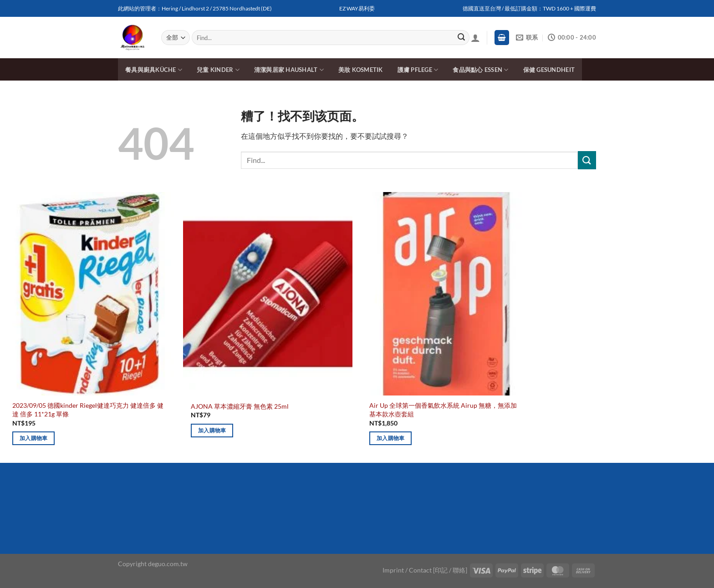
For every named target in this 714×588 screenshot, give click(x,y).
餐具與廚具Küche (154, 70)
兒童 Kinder (218, 70)
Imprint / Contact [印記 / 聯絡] (425, 570)
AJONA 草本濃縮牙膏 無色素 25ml (240, 406)
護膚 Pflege (418, 70)
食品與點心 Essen (480, 70)
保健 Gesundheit (549, 70)
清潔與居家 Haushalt (289, 70)
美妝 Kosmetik (361, 70)
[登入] (475, 38)
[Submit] (461, 38)
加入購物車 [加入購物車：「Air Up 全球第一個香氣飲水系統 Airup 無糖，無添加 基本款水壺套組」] (391, 438)
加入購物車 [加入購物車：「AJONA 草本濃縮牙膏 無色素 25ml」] (212, 430)
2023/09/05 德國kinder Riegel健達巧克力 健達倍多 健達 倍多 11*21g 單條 (88, 410)
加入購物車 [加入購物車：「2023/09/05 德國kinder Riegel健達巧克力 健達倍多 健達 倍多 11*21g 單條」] (34, 438)
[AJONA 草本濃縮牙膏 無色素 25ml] (268, 294)
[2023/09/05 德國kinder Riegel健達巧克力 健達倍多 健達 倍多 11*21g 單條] (89, 294)
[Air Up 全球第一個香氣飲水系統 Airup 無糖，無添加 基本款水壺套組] (446, 294)
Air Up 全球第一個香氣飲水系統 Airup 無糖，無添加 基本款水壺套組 (443, 410)
